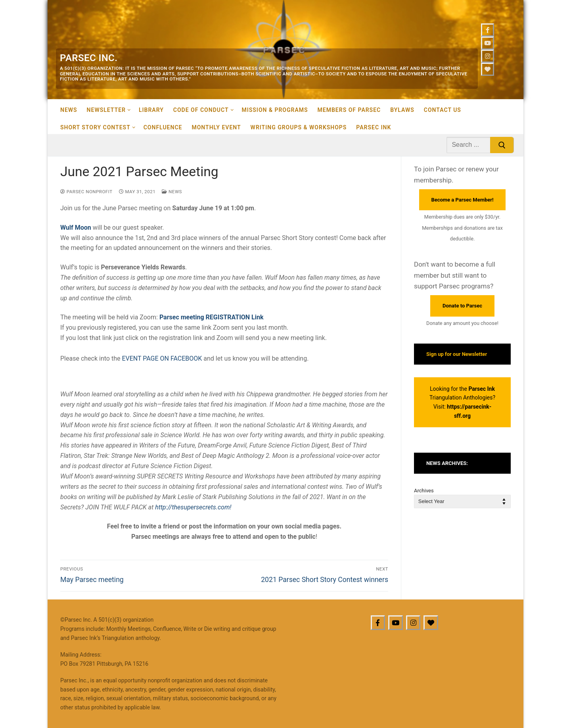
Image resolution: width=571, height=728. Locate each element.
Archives (424, 491)
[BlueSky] (431, 623)
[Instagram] (488, 56)
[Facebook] (488, 30)
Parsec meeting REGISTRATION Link (212, 317)
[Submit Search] (502, 145)
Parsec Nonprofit (86, 192)
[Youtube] (488, 43)
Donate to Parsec (462, 306)
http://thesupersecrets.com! (193, 507)
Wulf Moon (76, 228)
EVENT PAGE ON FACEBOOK (162, 358)
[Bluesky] (488, 69)
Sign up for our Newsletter (457, 354)
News (172, 192)
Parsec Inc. (89, 58)
